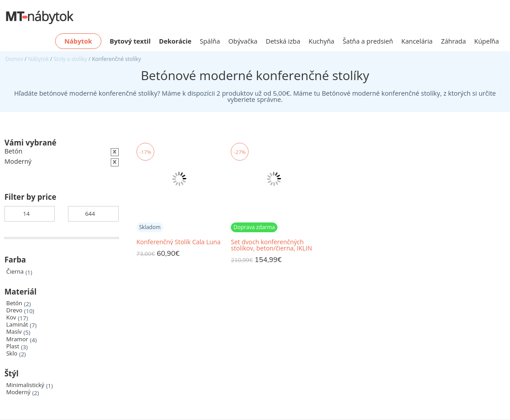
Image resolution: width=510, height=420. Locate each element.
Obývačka (243, 41)
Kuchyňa (321, 41)
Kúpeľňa (487, 41)
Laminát (17, 325)
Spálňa (210, 41)
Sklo (12, 353)
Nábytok (38, 59)
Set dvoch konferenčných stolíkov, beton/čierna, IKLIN (271, 245)
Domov (14, 59)
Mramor (17, 339)
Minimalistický (25, 385)
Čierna (15, 272)
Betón (14, 303)
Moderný (18, 392)
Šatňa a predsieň (368, 41)
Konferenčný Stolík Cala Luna (179, 242)
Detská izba (283, 41)
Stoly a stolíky (70, 59)
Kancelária (417, 41)
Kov (11, 317)
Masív (14, 332)
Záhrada (454, 41)
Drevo (14, 310)
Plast (13, 346)
